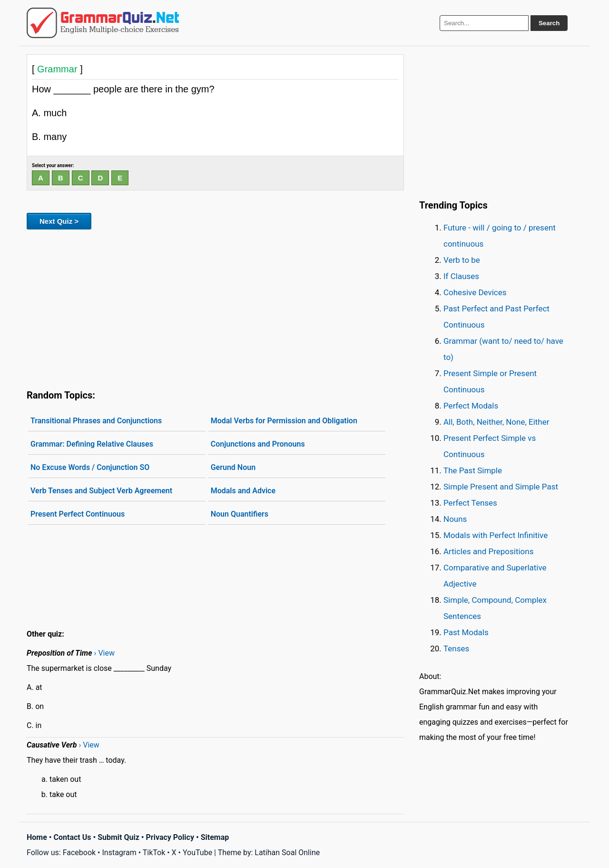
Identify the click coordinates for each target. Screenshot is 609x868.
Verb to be (462, 260)
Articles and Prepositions (488, 551)
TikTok (154, 853)
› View (104, 653)
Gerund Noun (233, 467)
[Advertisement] (215, 308)
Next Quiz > (59, 221)
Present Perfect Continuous (78, 514)
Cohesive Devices (475, 292)
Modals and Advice (243, 491)
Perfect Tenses (470, 503)
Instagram (119, 853)
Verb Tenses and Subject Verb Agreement (101, 491)
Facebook (79, 853)
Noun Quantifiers (240, 514)
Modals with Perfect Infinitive (496, 535)
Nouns (455, 519)
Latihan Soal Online (287, 853)
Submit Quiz (118, 837)
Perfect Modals (471, 406)
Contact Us (73, 837)
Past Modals (466, 632)
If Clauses (461, 276)
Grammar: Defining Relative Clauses (92, 444)
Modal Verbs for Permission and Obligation (284, 421)
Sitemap (215, 837)
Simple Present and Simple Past (501, 487)
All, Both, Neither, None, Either (496, 422)
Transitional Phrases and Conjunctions (96, 421)
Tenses (456, 649)
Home (37, 837)
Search (549, 23)
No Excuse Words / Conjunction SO (90, 467)
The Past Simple (473, 470)
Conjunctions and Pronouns (258, 444)
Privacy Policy (170, 837)
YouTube (197, 853)
